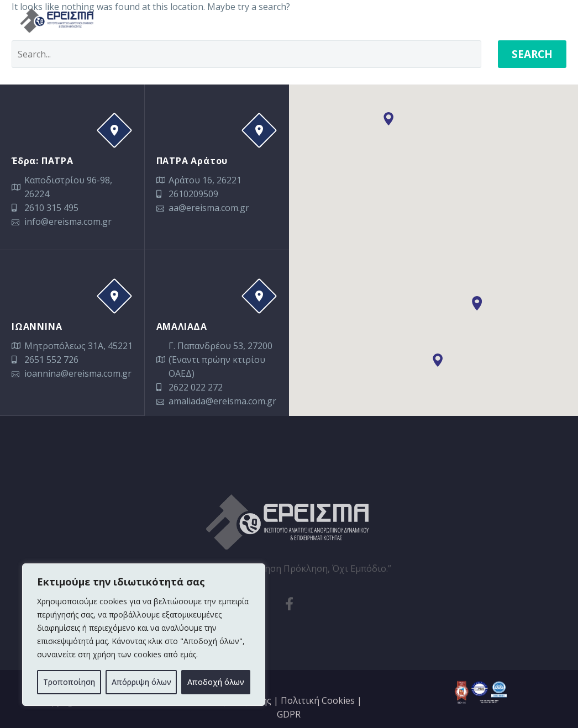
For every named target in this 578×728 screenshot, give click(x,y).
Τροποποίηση (69, 682)
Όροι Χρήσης (244, 713)
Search (532, 54)
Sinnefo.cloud (134, 714)
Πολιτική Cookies (318, 713)
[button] (477, 304)
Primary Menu (548, 22)
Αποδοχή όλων (216, 682)
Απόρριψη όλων (141, 682)
